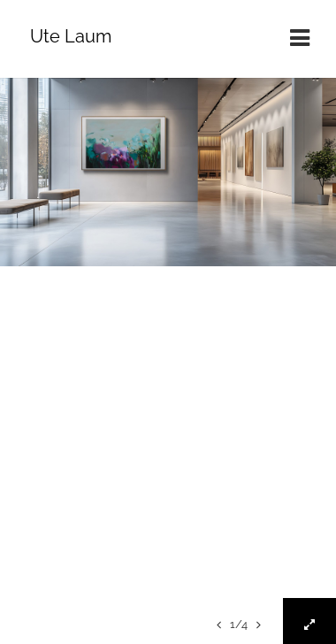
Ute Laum (71, 36)
